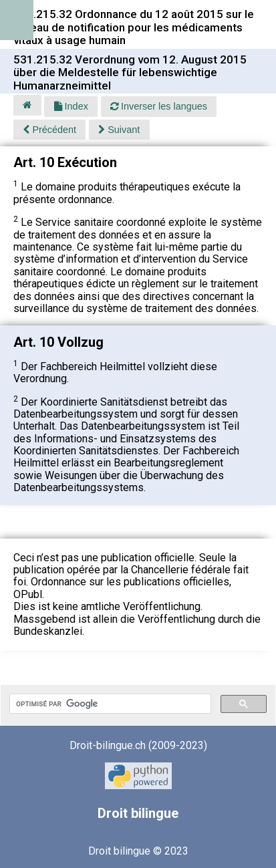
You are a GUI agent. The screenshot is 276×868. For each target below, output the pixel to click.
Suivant (119, 130)
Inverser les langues (159, 106)
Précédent (49, 130)
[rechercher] (109, 704)
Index (71, 106)
